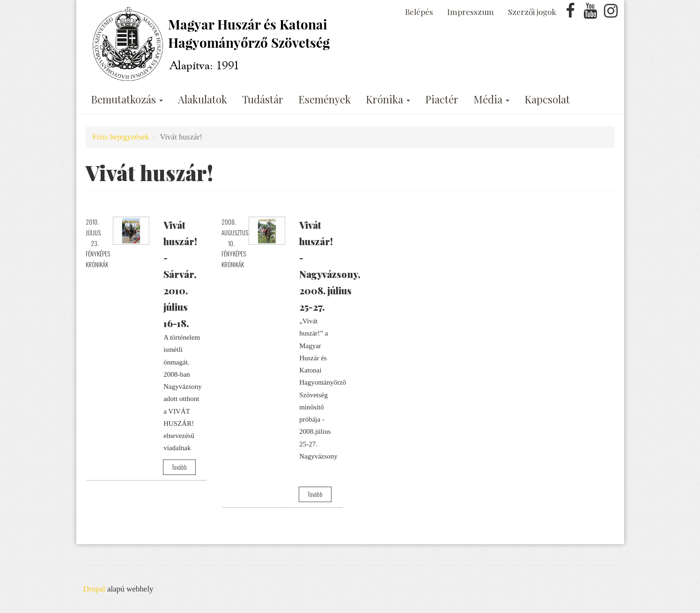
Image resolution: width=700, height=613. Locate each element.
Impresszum (471, 12)
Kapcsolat (547, 99)
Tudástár (263, 99)
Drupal (94, 589)
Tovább (179, 467)
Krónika (388, 99)
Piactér (442, 99)
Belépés (419, 12)
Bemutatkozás (127, 99)
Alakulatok (203, 99)
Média (491, 99)
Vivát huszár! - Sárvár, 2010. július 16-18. (180, 274)
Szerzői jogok (532, 12)
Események (324, 99)
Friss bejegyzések (121, 137)
